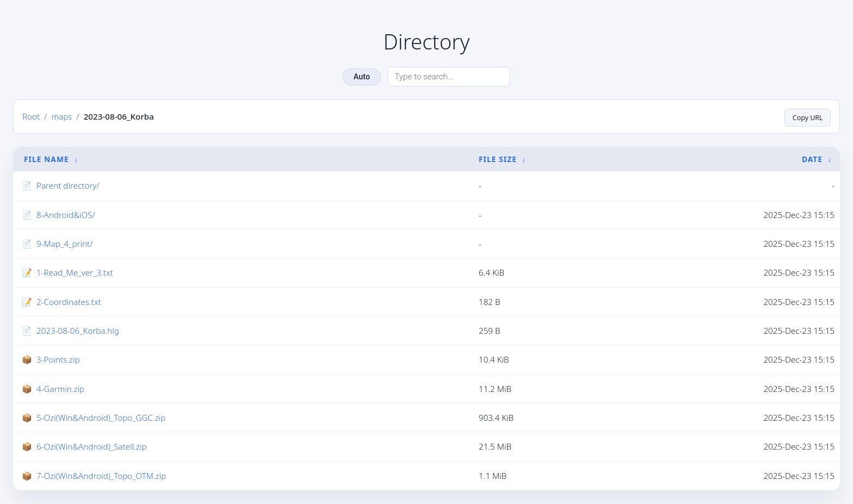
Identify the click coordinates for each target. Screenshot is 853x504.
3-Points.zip (58, 360)
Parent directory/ (68, 186)
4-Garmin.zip (60, 389)
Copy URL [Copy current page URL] (805, 117)
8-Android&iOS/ (66, 215)
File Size (498, 159)
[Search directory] (449, 77)
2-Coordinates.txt (69, 302)
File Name (47, 159)
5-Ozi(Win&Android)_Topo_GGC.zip (101, 418)
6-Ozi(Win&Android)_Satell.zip (92, 447)
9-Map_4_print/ (64, 244)
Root (31, 117)
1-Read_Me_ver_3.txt (75, 273)
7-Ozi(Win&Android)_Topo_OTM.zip (101, 476)
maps (61, 117)
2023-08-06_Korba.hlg (78, 331)
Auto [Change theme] (362, 77)
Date (812, 159)
